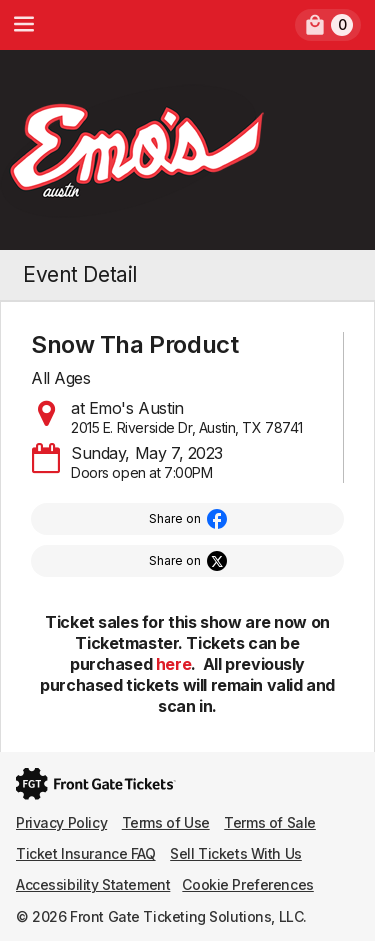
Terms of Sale (270, 822)
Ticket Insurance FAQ (86, 853)
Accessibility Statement (93, 884)
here (173, 664)
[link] (328, 25)
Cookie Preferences (247, 884)
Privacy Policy (61, 822)
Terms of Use (166, 822)
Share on (175, 518)
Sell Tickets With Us (236, 853)
